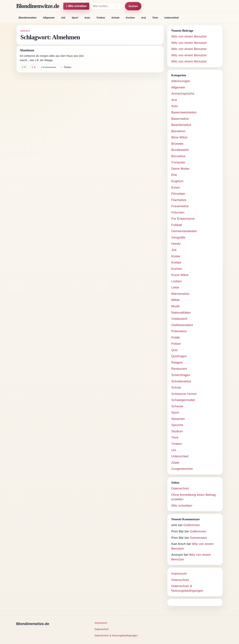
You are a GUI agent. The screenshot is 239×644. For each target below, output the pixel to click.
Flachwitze (179, 200)
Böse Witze (179, 137)
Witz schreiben (182, 506)
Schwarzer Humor (184, 394)
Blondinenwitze (28, 18)
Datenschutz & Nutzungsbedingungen (116, 635)
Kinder (176, 256)
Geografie (178, 237)
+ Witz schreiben (76, 6)
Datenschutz (180, 488)
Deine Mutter (181, 169)
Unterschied (171, 18)
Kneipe (176, 262)
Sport (75, 18)
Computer (178, 162)
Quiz (175, 350)
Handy (176, 244)
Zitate (175, 463)
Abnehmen (27, 50)
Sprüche (177, 425)
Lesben (177, 281)
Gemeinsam (198, 538)
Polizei (176, 344)
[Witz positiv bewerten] (24, 67)
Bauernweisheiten (184, 112)
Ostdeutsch (179, 319)
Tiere (155, 18)
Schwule (177, 406)
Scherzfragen (181, 375)
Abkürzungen (181, 81)
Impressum (179, 573)
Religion (177, 362)
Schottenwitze (181, 381)
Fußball (177, 225)
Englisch (177, 181)
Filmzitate (178, 194)
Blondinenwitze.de (38, 6)
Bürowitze (178, 156)
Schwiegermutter (183, 400)
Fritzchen (178, 212)
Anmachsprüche (183, 94)
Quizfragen (179, 356)
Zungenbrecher (182, 469)
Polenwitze (179, 331)
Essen (176, 187)
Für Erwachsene (183, 219)
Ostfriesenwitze (182, 325)
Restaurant (179, 369)
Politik (176, 337)
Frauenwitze (180, 206)
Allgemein (49, 18)
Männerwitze (180, 294)
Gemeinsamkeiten (184, 231)
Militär (176, 300)
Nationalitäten (181, 313)
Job (63, 18)
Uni (174, 450)
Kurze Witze (180, 275)
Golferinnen (192, 525)
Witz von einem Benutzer (189, 36)
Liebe (175, 287)
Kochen (130, 18)
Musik (176, 306)
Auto (87, 18)
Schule (115, 18)
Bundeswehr (180, 150)
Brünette (177, 144)
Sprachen (178, 419)
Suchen (133, 6)
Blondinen (178, 131)
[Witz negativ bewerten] (34, 67)
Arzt (144, 18)
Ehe (174, 175)
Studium (177, 431)
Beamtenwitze (181, 125)
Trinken (101, 18)
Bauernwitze (180, 119)
